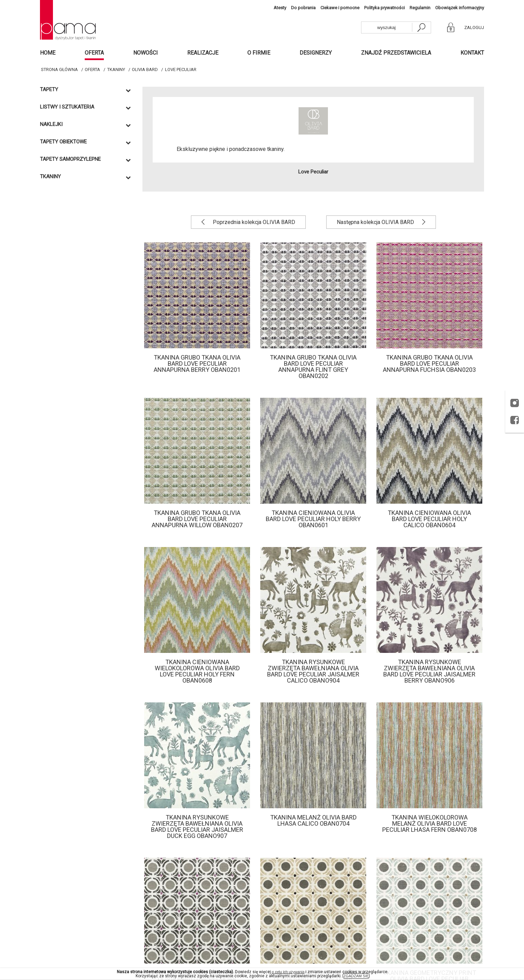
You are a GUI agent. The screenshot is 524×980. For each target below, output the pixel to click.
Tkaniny (116, 69)
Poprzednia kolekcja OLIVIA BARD (253, 222)
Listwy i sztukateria (67, 107)
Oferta (94, 53)
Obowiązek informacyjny (460, 8)
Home (48, 53)
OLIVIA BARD (145, 69)
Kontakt (472, 53)
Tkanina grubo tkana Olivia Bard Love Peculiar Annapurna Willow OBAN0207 (197, 519)
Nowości (146, 53)
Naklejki (51, 124)
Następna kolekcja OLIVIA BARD (376, 222)
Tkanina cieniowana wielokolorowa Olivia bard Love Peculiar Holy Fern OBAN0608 (197, 671)
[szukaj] (421, 27)
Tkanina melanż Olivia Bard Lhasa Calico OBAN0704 (313, 820)
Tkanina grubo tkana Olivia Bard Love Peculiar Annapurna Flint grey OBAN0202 (313, 367)
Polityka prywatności (384, 8)
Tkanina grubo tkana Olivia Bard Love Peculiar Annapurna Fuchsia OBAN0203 (429, 363)
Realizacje (203, 53)
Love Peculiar (181, 69)
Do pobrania (303, 8)
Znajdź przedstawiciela (396, 53)
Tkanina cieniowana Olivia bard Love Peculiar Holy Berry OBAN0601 (313, 519)
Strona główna (59, 69)
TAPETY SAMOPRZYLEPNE (70, 159)
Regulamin (420, 8)
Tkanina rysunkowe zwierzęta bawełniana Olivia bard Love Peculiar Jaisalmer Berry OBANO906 (429, 671)
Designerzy (316, 53)
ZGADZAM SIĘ (356, 976)
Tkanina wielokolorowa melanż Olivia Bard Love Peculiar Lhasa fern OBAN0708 (430, 823)
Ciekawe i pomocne (340, 8)
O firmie (259, 53)
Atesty (280, 8)
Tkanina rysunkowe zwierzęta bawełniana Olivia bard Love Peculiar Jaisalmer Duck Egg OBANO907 (197, 827)
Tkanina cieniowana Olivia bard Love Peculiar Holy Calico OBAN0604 (429, 519)
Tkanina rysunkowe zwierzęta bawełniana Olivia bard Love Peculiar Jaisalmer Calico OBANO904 (313, 671)
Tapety (49, 90)
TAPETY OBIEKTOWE (63, 142)
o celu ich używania (288, 972)
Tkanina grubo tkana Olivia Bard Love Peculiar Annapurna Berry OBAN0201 (197, 363)
